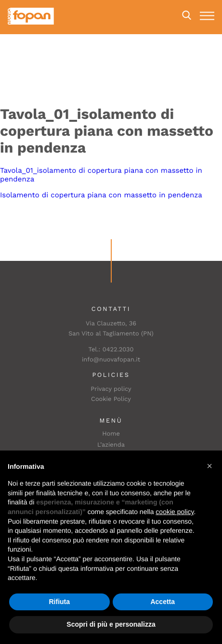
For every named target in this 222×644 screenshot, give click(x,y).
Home (111, 434)
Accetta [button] (163, 602)
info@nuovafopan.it (111, 360)
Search (187, 15)
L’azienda (111, 445)
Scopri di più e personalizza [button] (111, 624)
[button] (209, 466)
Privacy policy (111, 389)
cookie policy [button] (175, 512)
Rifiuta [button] (59, 602)
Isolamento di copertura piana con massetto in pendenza (101, 195)
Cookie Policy (111, 399)
